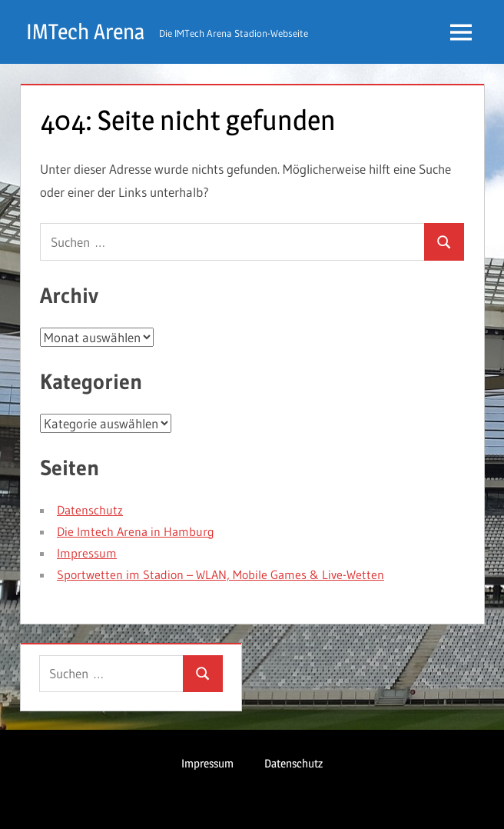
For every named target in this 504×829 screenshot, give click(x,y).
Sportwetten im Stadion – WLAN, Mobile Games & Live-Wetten (220, 574)
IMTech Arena (85, 32)
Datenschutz (90, 510)
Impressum (87, 553)
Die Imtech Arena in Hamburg (136, 531)
